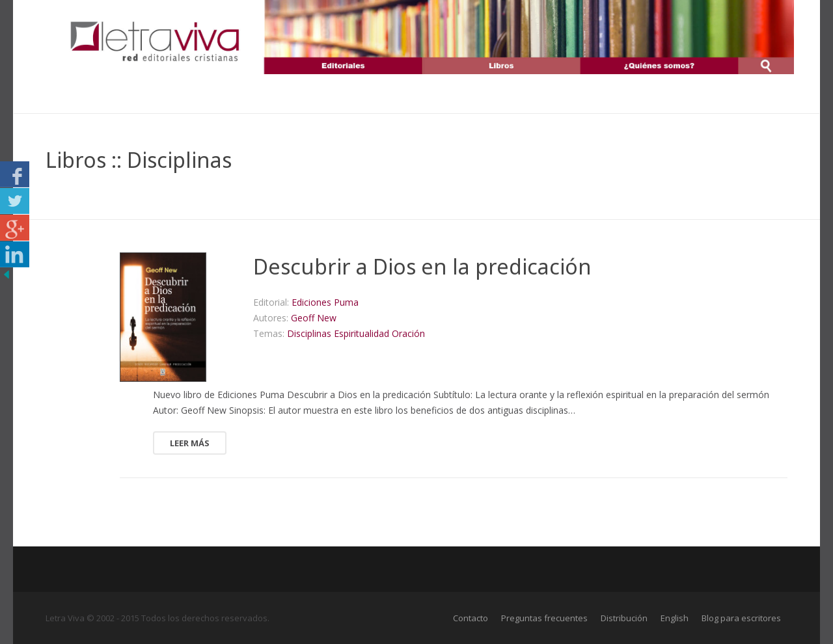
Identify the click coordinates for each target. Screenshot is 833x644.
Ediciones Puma (325, 302)
